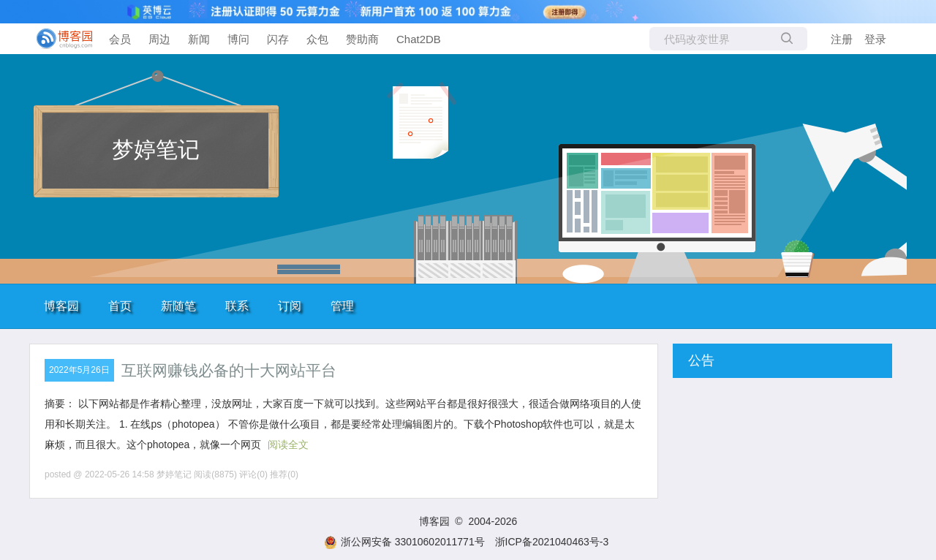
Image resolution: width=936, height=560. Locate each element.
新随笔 (178, 306)
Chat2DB (419, 39)
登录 (875, 39)
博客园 (61, 306)
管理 (342, 306)
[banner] (58, 39)
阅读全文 (288, 444)
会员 (120, 39)
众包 (317, 39)
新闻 (199, 39)
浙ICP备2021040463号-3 (552, 542)
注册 (842, 39)
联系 (237, 306)
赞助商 (362, 39)
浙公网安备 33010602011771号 (404, 542)
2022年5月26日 (79, 370)
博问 (238, 39)
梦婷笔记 (156, 150)
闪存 (278, 39)
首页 (120, 306)
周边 (159, 39)
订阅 (290, 306)
